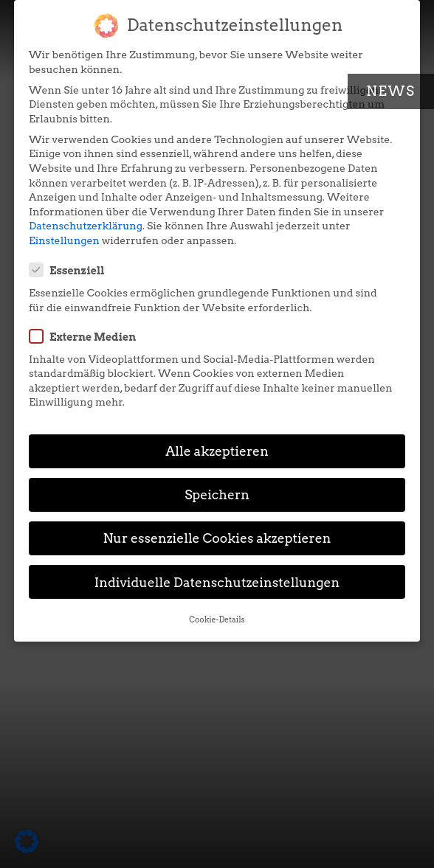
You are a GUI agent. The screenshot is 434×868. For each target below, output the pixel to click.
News (391, 91)
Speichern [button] (217, 494)
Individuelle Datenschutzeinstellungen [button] (217, 582)
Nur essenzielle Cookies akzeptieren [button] (217, 538)
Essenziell (72, 270)
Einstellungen (64, 240)
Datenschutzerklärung (86, 226)
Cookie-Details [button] (217, 620)
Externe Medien (87, 336)
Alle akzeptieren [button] (217, 451)
